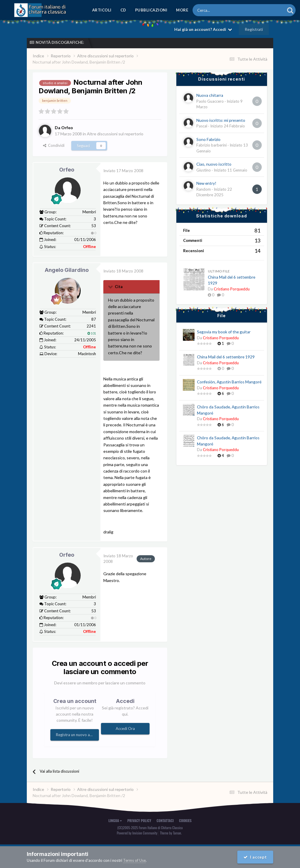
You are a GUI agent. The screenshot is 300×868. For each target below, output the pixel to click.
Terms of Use (134, 860)
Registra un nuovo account (77, 735)
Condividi (54, 145)
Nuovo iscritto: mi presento (221, 120)
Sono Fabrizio (208, 139)
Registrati (254, 29)
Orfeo (67, 170)
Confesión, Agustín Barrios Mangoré (229, 382)
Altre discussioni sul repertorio (115, 134)
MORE (182, 10)
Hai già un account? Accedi (203, 29)
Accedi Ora (125, 729)
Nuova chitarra (210, 95)
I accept (255, 857)
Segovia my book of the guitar (224, 332)
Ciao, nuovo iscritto (214, 164)
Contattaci (165, 820)
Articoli (102, 10)
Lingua (115, 820)
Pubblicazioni (151, 10)
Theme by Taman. (171, 833)
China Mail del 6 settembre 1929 (226, 357)
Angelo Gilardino (67, 270)
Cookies (185, 820)
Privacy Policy (139, 820)
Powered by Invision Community (137, 833)
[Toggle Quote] (111, 287)
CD (123, 10)
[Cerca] (222, 10)
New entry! (206, 183)
